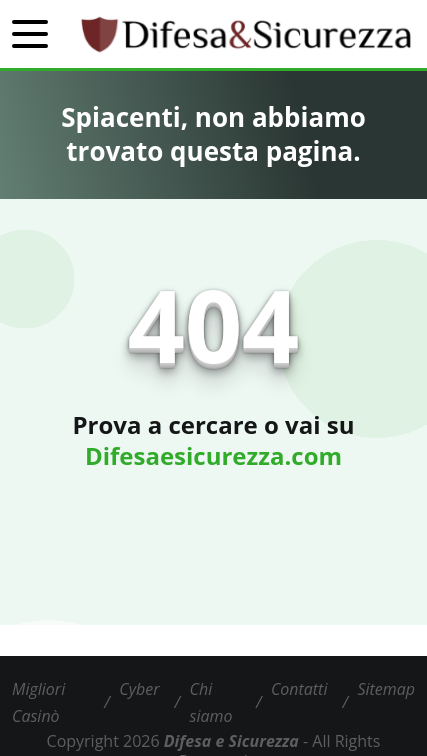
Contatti (299, 689)
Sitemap (386, 689)
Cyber (139, 689)
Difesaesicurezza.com (213, 455)
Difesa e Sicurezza (231, 741)
